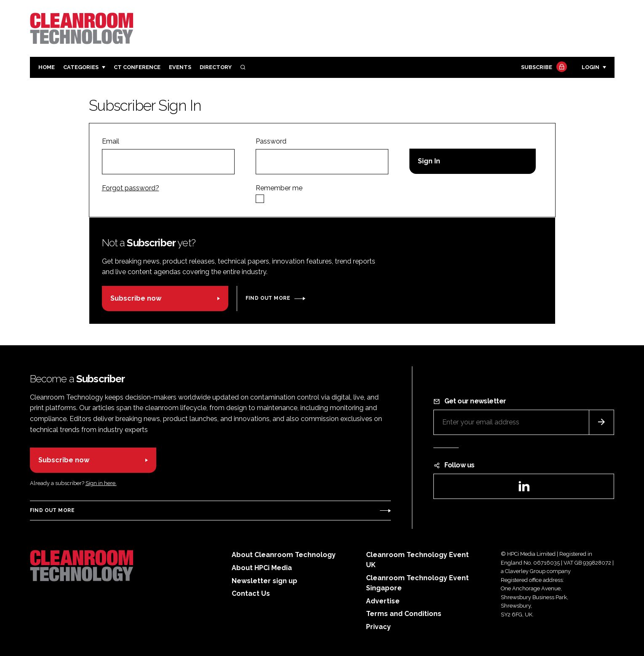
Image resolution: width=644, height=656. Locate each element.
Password (271, 141)
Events (180, 67)
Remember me (279, 188)
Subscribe (543, 68)
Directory (216, 67)
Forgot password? (131, 188)
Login (591, 67)
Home (47, 67)
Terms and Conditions (404, 614)
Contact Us (251, 593)
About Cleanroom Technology (284, 555)
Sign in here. (101, 483)
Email (111, 141)
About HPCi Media (262, 568)
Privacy (378, 627)
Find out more (268, 298)
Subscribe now (136, 298)
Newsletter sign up (265, 581)
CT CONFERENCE (137, 67)
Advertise (383, 601)
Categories (81, 67)
